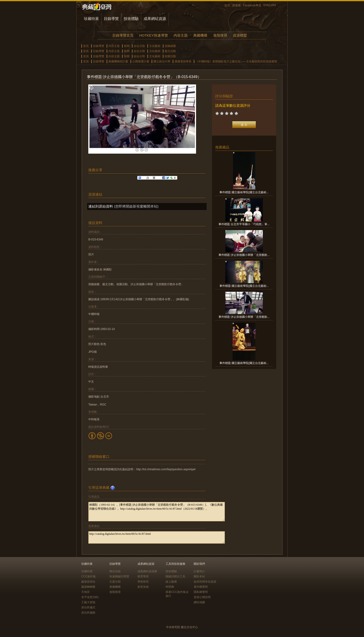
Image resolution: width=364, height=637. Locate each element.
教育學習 (143, 576)
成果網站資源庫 (147, 571)
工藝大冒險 (88, 602)
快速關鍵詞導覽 (119, 576)
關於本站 (199, 576)
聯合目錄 (115, 571)
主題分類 (115, 582)
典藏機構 (200, 35)
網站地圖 (199, 602)
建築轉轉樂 (88, 587)
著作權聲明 (201, 587)
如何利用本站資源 (205, 582)
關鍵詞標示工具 (175, 576)
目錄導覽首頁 (123, 35)
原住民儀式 (88, 607)
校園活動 (170, 56)
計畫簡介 (199, 571)
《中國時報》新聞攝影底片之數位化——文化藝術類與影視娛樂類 (236, 61)
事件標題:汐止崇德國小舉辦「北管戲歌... (244, 255)
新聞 (127, 46)
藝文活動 (170, 51)
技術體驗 (131, 19)
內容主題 (181, 35)
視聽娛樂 (170, 46)
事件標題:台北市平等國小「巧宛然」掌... (244, 224)
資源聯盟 (240, 35)
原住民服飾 (88, 613)
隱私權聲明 (201, 592)
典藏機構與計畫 (118, 61)
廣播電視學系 (183, 61)
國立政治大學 (162, 61)
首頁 (227, 5)
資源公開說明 (202, 597)
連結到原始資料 (101, 206)
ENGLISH (270, 5)
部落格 (237, 5)
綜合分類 (139, 46)
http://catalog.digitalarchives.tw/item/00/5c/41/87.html (157, 537)
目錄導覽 (111, 19)
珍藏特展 (91, 19)
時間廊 (170, 587)
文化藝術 (155, 46)
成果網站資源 (155, 19)
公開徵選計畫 (141, 61)
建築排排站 (88, 582)
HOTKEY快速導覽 (153, 35)
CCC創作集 (89, 576)
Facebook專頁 (252, 5)
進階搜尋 (220, 35)
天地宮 (85, 592)
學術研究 (143, 582)
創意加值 (143, 587)
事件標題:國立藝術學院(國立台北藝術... (244, 192)
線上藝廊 (171, 582)
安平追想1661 (90, 597)
